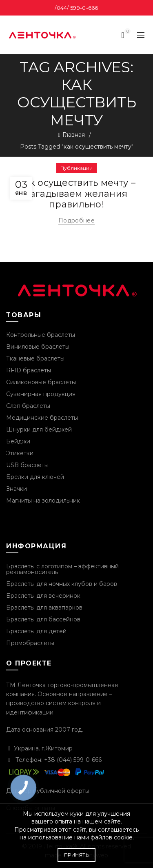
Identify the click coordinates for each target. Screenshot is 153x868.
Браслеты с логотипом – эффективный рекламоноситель (62, 569)
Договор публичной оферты (48, 791)
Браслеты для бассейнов (43, 619)
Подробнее (76, 220)
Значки (17, 489)
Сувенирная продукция (41, 394)
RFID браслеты (29, 370)
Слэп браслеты (28, 406)
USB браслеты (27, 465)
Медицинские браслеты (42, 418)
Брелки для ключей (35, 477)
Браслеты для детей (36, 631)
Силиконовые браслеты (41, 382)
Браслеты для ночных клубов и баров (62, 584)
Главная (74, 135)
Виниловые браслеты (38, 347)
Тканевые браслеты (35, 358)
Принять (76, 855)
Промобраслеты (30, 643)
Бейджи (18, 441)
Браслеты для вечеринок (43, 596)
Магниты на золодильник (43, 501)
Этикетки (20, 453)
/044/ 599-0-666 (76, 8)
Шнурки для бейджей (39, 430)
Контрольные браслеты (41, 335)
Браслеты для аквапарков (44, 608)
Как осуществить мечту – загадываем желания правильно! (76, 194)
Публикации (76, 168)
